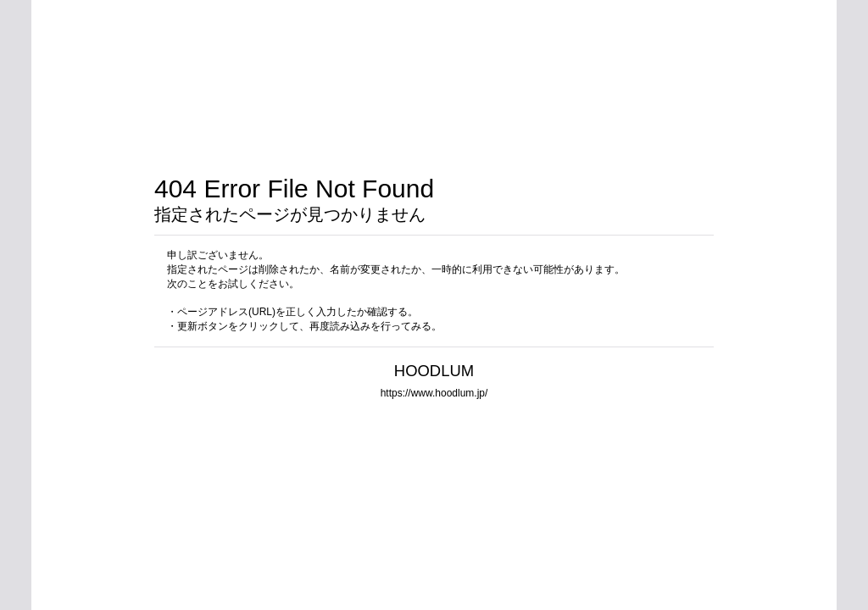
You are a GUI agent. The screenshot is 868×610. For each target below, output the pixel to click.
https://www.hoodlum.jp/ (434, 393)
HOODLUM (434, 371)
